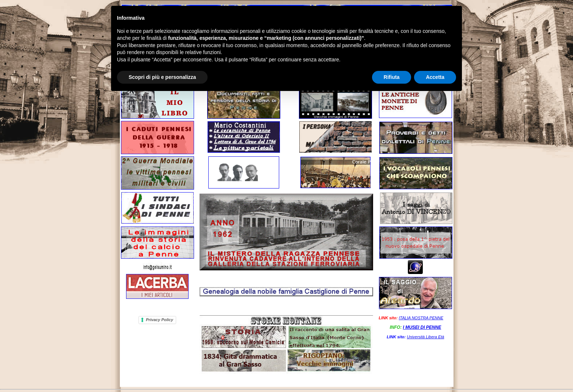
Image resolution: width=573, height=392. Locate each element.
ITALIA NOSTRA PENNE (421, 318)
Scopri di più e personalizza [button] (162, 77)
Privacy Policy (160, 320)
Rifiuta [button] (392, 77)
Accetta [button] (435, 77)
